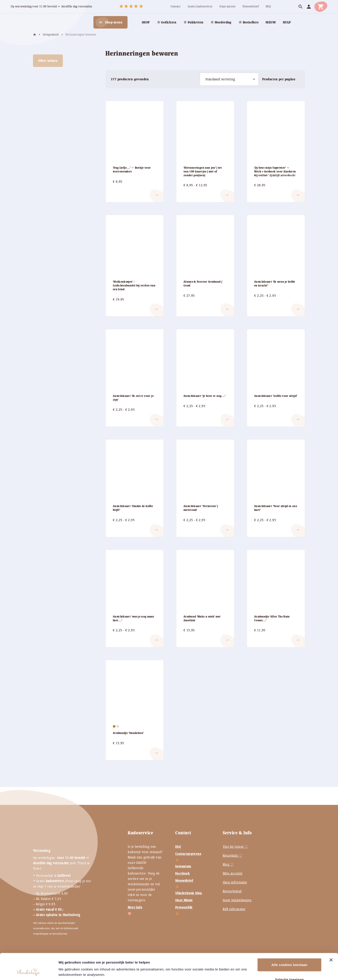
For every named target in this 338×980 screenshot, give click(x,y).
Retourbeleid (232, 891)
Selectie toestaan (290, 955)
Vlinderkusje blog (189, 893)
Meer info (135, 907)
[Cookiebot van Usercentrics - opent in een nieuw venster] (29, 971)
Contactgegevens (188, 854)
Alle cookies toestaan (289, 940)
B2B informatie (234, 909)
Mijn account (233, 873)
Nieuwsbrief (184, 881)
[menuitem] (176, 7)
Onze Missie (184, 900)
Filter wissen (48, 61)
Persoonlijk (184, 907)
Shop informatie (235, 882)
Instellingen (68, 971)
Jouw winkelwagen (237, 900)
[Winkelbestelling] (229, 79)
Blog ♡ (228, 864)
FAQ (178, 847)
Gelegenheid (51, 35)
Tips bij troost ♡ (235, 847)
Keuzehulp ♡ (232, 856)
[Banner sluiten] (331, 935)
